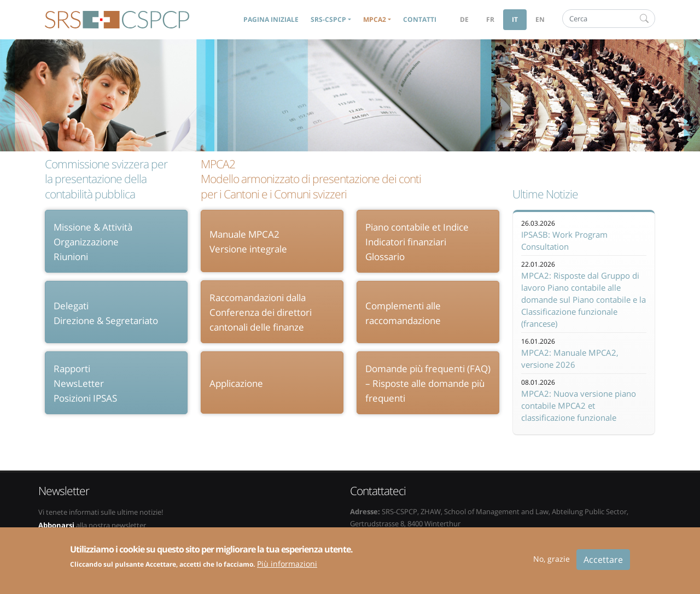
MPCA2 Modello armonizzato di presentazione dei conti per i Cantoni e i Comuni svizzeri (311, 179)
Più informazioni (287, 570)
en (540, 19)
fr (490, 19)
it (515, 19)
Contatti (420, 19)
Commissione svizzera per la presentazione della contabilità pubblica (106, 179)
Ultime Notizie (545, 194)
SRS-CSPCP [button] (328, 19)
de (464, 19)
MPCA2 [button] (375, 19)
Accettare (603, 565)
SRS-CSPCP (117, 20)
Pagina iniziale (271, 19)
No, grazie (552, 564)
